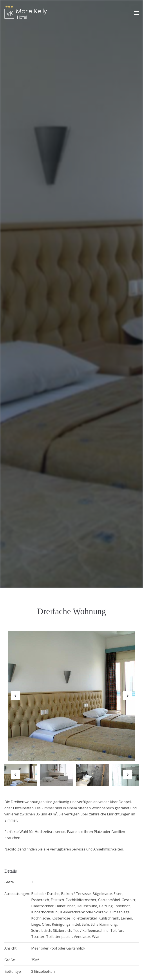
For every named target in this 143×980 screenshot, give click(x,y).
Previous (15, 699)
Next (128, 699)
